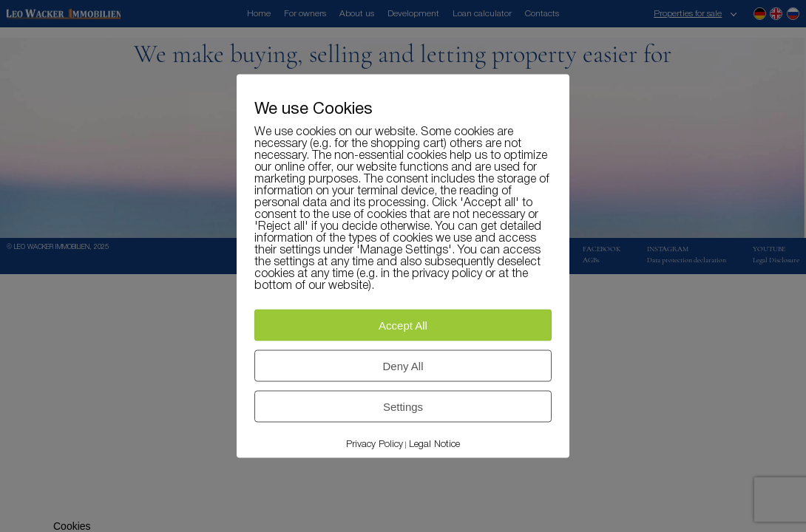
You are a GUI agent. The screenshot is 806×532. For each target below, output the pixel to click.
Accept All (403, 325)
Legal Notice (434, 444)
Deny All (403, 366)
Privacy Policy (375, 444)
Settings (403, 407)
